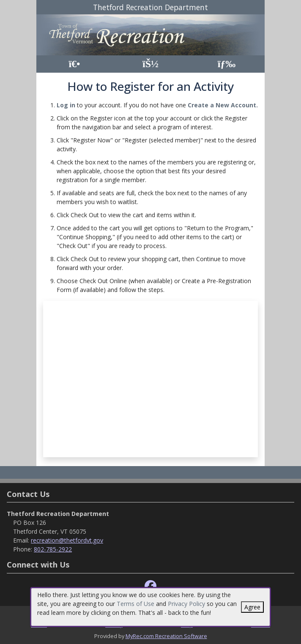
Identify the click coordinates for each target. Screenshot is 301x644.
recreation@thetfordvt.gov (67, 540)
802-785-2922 (53, 549)
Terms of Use (135, 604)
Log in (66, 105)
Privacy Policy (186, 604)
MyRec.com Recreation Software (166, 636)
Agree (252, 607)
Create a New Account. (223, 105)
